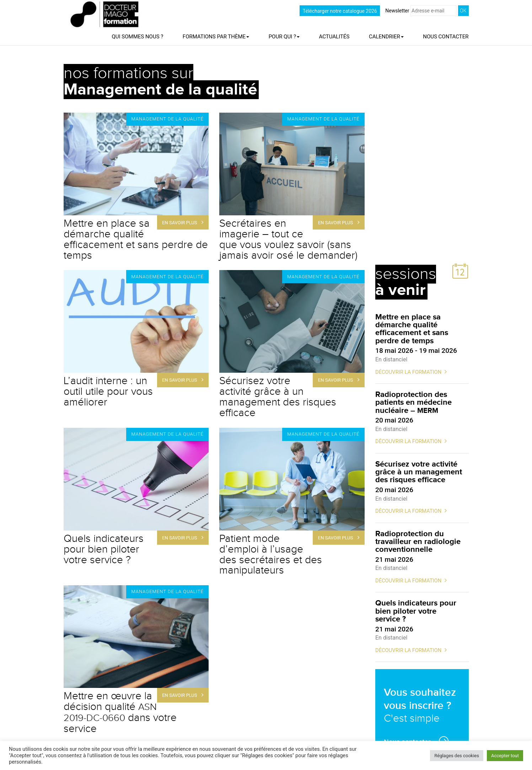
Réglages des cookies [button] (457, 756)
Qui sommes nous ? (137, 37)
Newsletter (421, 11)
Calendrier (386, 37)
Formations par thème (216, 37)
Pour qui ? (284, 37)
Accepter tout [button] (505, 756)
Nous (446, 37)
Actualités (334, 37)
